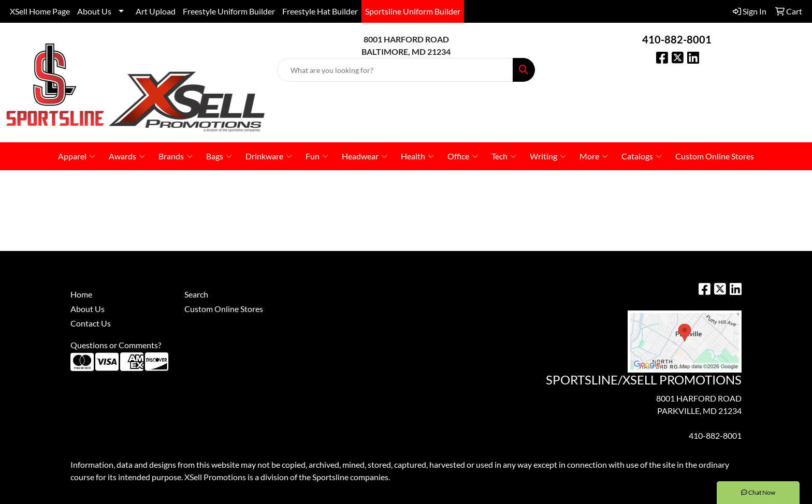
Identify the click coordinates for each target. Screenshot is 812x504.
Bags (219, 156)
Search (196, 294)
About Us (94, 11)
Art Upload (156, 11)
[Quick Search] (395, 70)
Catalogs (642, 156)
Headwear (365, 156)
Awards (127, 156)
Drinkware (269, 156)
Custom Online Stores (715, 156)
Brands (176, 156)
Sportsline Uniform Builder (413, 11)
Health (417, 156)
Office (463, 156)
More (594, 156)
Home (81, 294)
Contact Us (91, 323)
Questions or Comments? (116, 345)
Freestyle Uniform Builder (229, 11)
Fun (317, 156)
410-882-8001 (677, 39)
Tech (504, 156)
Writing (548, 156)
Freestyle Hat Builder (320, 11)
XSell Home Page (40, 11)
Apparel (77, 156)
